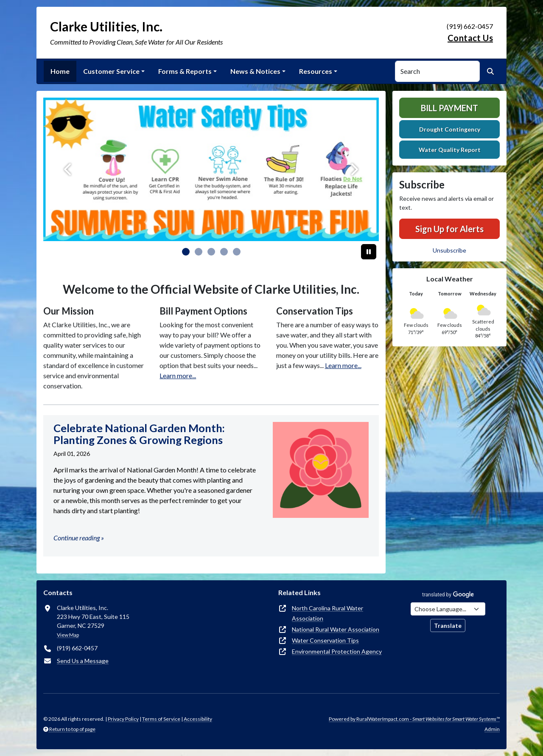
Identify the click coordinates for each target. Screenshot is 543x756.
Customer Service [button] (111, 71)
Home (60, 71)
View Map (68, 635)
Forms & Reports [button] (185, 71)
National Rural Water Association (336, 629)
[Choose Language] (448, 609)
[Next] (354, 169)
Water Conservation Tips (325, 640)
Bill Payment (449, 108)
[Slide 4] (237, 252)
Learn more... (178, 375)
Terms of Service (161, 719)
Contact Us (470, 38)
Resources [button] (316, 71)
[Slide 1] (199, 252)
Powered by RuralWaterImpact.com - (414, 719)
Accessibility (198, 719)
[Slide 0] (186, 252)
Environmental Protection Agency (337, 651)
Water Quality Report (450, 150)
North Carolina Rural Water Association (327, 613)
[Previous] (69, 169)
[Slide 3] (224, 252)
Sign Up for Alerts (449, 229)
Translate (448, 625)
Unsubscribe (449, 250)
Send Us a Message (83, 661)
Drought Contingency (450, 129)
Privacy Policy (123, 719)
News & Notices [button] (255, 71)
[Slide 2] (211, 252)
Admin (492, 729)
